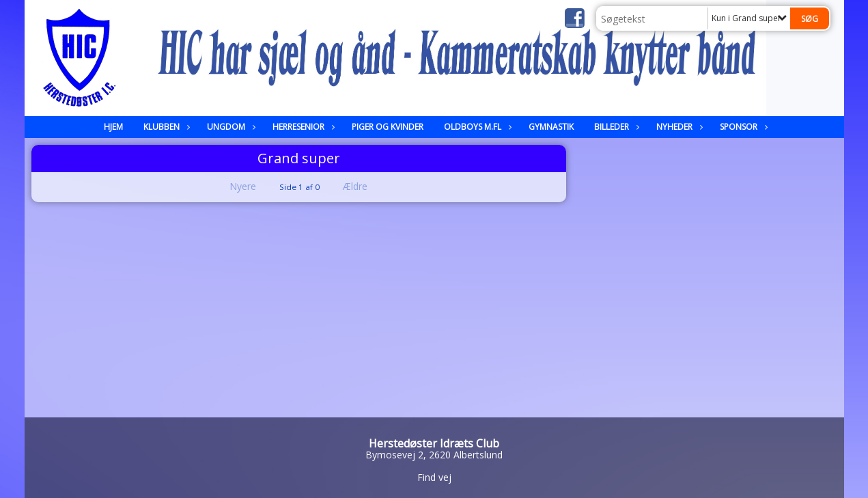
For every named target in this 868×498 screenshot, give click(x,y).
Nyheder (678, 127)
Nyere (235, 186)
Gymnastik (551, 127)
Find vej (434, 477)
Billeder (615, 127)
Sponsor (742, 127)
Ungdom (229, 127)
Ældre (365, 186)
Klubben (165, 127)
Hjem (113, 127)
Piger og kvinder (388, 127)
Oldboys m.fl (476, 127)
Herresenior (302, 127)
